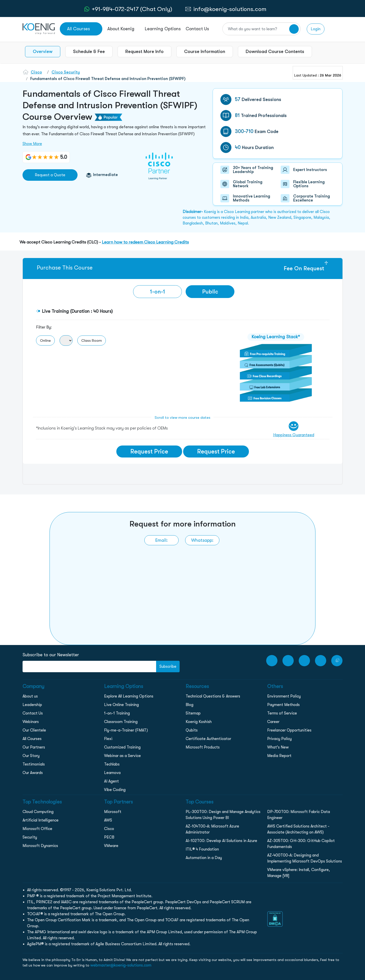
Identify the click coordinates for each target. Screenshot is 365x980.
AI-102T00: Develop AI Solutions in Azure (221, 841)
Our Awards (33, 773)
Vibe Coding (115, 790)
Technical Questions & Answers (213, 696)
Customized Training (122, 747)
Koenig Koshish (199, 722)
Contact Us (33, 713)
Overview (43, 51)
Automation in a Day (204, 858)
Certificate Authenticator (208, 739)
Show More (32, 144)
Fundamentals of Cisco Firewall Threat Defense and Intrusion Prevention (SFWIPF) (108, 79)
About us (30, 696)
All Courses (32, 739)
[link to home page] (39, 28)
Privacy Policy (279, 739)
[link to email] (161, 540)
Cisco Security (66, 72)
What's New (278, 747)
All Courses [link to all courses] (78, 29)
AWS (108, 820)
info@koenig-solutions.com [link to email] (230, 9)
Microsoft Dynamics (40, 846)
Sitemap (193, 713)
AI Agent (111, 781)
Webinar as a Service (122, 756)
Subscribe (168, 666)
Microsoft (113, 812)
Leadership (32, 705)
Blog (190, 705)
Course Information (205, 51)
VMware (111, 846)
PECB (109, 837)
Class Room (92, 340)
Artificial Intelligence (41, 820)
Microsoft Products (203, 747)
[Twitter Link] (337, 661)
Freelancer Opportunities (289, 730)
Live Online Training (121, 705)
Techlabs (112, 764)
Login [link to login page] (316, 29)
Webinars (31, 722)
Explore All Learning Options (129, 696)
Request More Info (144, 51)
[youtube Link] (272, 661)
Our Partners (34, 747)
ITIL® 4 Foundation (202, 849)
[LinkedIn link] (321, 661)
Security (30, 837)
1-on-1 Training (117, 713)
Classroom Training (121, 722)
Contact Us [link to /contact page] (197, 29)
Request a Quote (50, 175)
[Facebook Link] (288, 661)
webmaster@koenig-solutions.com (121, 965)
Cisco (36, 72)
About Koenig (121, 29)
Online (45, 340)
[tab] (157, 292)
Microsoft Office (37, 829)
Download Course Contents (275, 51)
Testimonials (34, 764)
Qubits (192, 730)
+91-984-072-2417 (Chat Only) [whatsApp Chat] (132, 9)
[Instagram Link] (304, 661)
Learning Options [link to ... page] (163, 29)
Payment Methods (283, 705)
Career (273, 722)
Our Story (31, 756)
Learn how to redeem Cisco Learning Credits (145, 242)
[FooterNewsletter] (89, 666)
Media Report (279, 756)
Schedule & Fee (89, 51)
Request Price (149, 451)
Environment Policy (284, 696)
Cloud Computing (38, 812)
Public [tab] (210, 292)
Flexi (108, 739)
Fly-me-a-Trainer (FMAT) (126, 730)
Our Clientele (34, 730)
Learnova (112, 773)
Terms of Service (282, 713)
